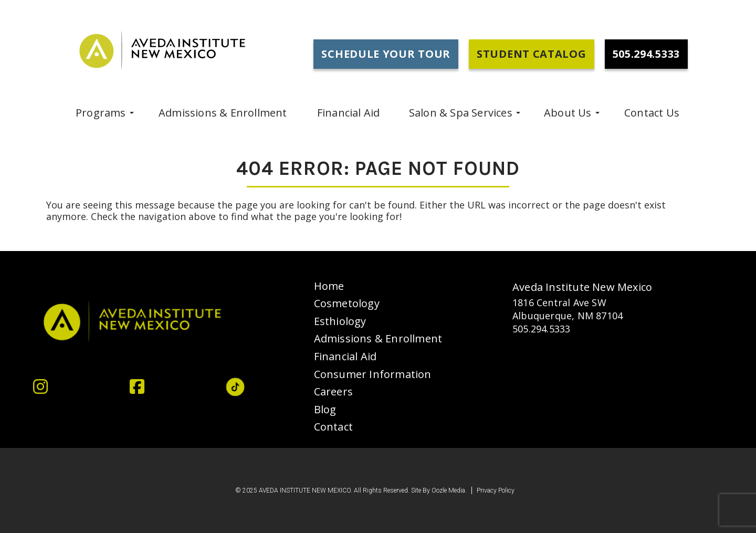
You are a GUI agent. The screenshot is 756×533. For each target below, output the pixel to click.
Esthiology (340, 321)
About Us (568, 112)
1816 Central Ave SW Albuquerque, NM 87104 (568, 309)
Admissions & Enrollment (223, 113)
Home (329, 286)
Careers (333, 392)
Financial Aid (349, 113)
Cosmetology (347, 304)
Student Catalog (532, 54)
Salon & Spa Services (461, 112)
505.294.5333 (541, 329)
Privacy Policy (496, 491)
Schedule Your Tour (386, 54)
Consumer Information (373, 374)
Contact (333, 427)
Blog (325, 410)
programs (101, 112)
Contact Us (652, 113)
